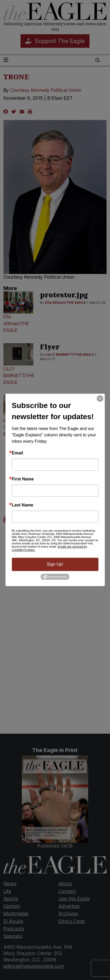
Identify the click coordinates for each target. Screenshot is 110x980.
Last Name (23, 505)
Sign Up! (55, 564)
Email (17, 453)
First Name (23, 479)
